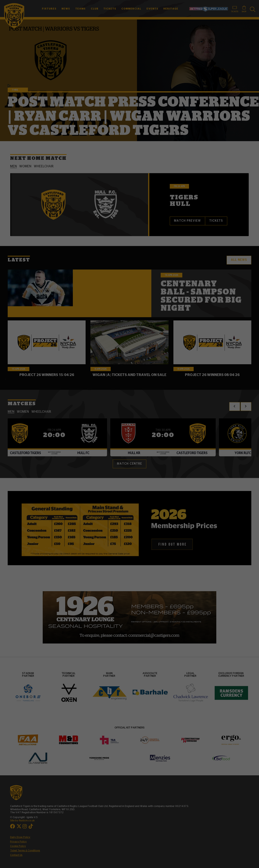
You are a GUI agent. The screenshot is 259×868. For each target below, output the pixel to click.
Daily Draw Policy (20, 837)
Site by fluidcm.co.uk (22, 821)
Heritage (171, 9)
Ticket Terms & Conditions (25, 851)
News (66, 9)
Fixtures (49, 9)
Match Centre (129, 464)
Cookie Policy (18, 846)
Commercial (131, 9)
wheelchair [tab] (44, 166)
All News (239, 260)
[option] (129, 617)
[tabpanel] (129, 205)
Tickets (110, 9)
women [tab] (25, 166)
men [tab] (13, 166)
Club (95, 9)
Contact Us (16, 855)
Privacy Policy (18, 842)
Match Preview (187, 221)
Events (152, 9)
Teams (80, 9)
